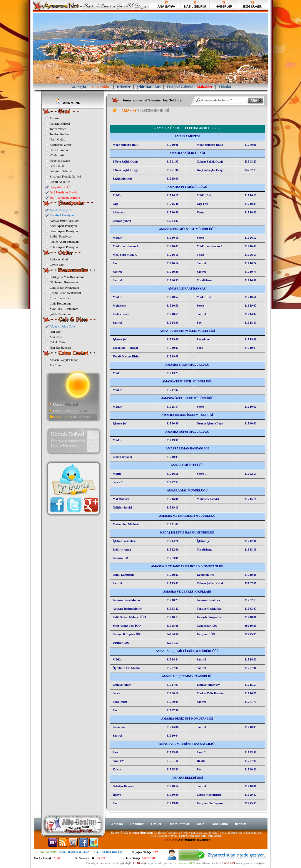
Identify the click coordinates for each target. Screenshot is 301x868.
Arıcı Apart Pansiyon (63, 226)
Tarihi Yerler (58, 129)
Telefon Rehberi (60, 134)
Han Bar (55, 332)
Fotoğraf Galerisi (61, 171)
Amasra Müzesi (60, 123)
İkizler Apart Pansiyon (64, 242)
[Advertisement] (181, 119)
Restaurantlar (179, 824)
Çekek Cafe (57, 342)
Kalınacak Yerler (61, 145)
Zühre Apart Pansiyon (64, 247)
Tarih (201, 824)
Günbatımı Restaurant (64, 282)
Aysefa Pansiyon (60, 210)
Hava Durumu (59, 150)
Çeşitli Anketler (60, 182)
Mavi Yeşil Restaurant (64, 309)
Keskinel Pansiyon (62, 215)
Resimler (137, 824)
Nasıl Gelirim (58, 139)
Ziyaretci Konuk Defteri (65, 176)
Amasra (55, 118)
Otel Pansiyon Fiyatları (65, 192)
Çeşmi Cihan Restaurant (65, 293)
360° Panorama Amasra (65, 198)
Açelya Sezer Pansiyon (65, 220)
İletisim (241, 824)
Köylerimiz (57, 155)
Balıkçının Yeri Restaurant (67, 277)
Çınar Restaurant (61, 298)
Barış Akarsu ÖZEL (63, 187)
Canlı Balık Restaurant (64, 287)
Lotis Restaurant (60, 303)
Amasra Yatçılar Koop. (65, 360)
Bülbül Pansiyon (60, 236)
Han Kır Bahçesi (60, 347)
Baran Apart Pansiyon (64, 231)
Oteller (156, 824)
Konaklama (219, 824)
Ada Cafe (56, 337)
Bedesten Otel (59, 259)
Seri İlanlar (57, 166)
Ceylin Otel (57, 265)
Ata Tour (55, 365)
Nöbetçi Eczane (60, 160)
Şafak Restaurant (61, 314)
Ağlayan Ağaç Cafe (62, 326)
